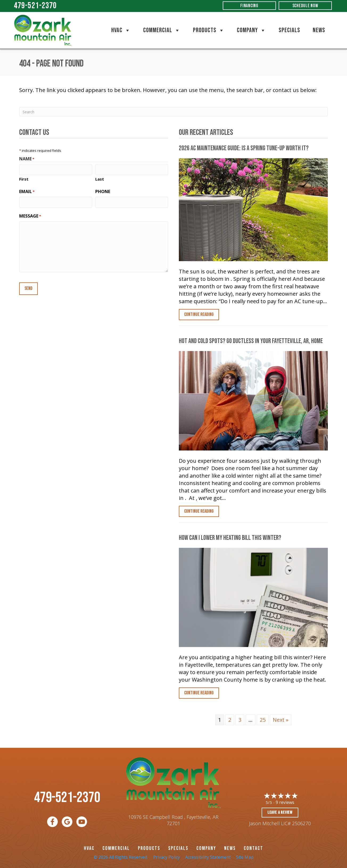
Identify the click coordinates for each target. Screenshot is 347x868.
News (319, 30)
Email (27, 191)
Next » (281, 720)
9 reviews (285, 802)
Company (251, 30)
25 (263, 720)
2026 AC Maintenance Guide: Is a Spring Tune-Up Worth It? (244, 148)
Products (209, 30)
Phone (103, 191)
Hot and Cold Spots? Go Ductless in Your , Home (251, 341)
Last (100, 178)
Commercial (162, 30)
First (24, 178)
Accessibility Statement (208, 857)
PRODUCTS (149, 848)
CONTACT (253, 848)
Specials (289, 30)
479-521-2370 (35, 6)
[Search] (173, 112)
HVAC (121, 30)
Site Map (245, 857)
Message (30, 215)
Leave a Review (280, 813)
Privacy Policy (167, 857)
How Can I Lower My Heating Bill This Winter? (230, 538)
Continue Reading (199, 314)
